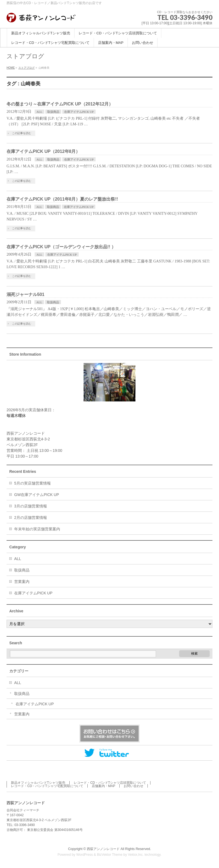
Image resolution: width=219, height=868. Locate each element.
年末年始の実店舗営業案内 (37, 528)
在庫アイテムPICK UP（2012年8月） (43, 151)
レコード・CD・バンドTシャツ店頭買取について (110, 782)
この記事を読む (22, 133)
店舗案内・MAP (103, 785)
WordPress (85, 854)
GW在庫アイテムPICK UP (37, 494)
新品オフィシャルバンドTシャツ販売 (38, 782)
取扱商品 (53, 112)
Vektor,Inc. (136, 854)
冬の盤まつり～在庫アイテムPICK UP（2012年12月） (60, 104)
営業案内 (22, 581)
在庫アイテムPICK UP (79, 112)
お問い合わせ (134, 785)
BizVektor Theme (110, 854)
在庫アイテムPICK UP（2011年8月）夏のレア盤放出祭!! (62, 199)
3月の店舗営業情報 (31, 506)
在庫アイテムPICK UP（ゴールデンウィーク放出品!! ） (61, 247)
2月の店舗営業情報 (31, 517)
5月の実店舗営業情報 (32, 483)
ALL (39, 112)
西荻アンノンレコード (103, 848)
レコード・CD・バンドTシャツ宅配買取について (47, 785)
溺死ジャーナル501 (26, 294)
